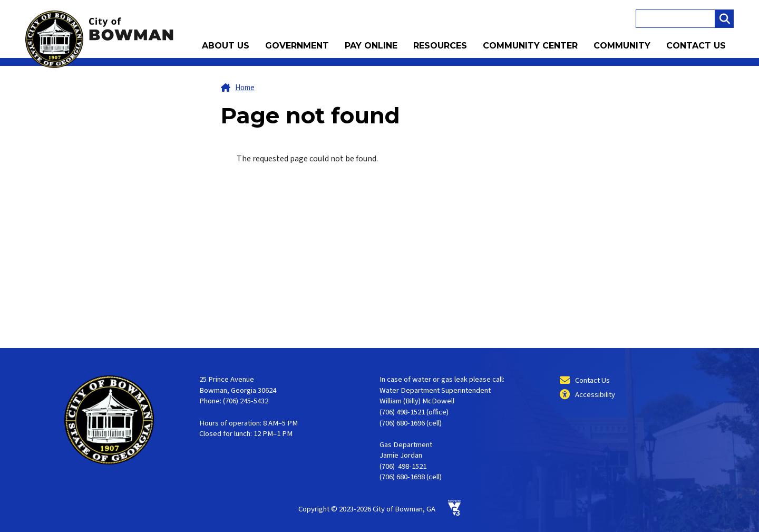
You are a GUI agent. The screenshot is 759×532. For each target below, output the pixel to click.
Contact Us (696, 46)
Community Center (530, 46)
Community (622, 46)
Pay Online (371, 46)
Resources (440, 46)
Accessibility (595, 395)
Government (297, 46)
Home (245, 88)
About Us (226, 46)
